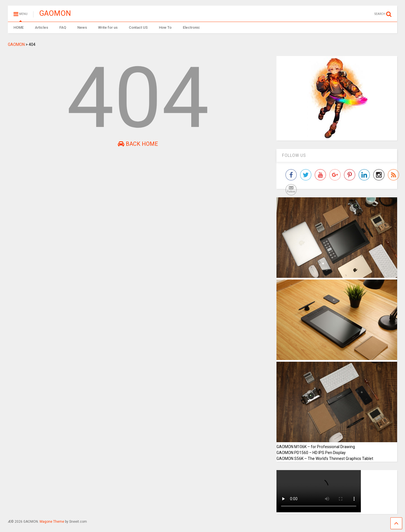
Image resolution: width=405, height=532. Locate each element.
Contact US (138, 27)
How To (165, 27)
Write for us (108, 27)
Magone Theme (52, 522)
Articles (41, 27)
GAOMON (55, 13)
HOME (19, 27)
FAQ (63, 27)
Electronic (191, 27)
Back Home (138, 144)
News (82, 27)
